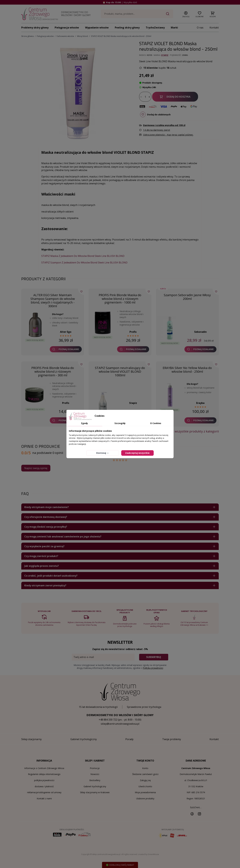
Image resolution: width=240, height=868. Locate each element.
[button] (186, 14)
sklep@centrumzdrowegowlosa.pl (120, 724)
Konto (145, 768)
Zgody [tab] (84, 423)
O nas (200, 28)
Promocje (95, 768)
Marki (174, 28)
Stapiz (165, 55)
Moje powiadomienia (145, 792)
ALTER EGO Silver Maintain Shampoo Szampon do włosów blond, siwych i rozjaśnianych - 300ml (53, 301)
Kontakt (214, 28)
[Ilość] (145, 97)
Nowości (95, 774)
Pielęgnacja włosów (67, 28)
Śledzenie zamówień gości (145, 774)
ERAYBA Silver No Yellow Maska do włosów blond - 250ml (187, 370)
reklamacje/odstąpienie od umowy (44, 792)
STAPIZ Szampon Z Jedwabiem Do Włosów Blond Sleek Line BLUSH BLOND (84, 263)
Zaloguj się (145, 780)
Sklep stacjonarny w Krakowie (95, 792)
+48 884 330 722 (108, 720)
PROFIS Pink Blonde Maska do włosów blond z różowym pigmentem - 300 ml (53, 372)
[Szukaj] (137, 14)
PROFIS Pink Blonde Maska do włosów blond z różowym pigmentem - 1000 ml (120, 299)
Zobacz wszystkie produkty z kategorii (191, 431)
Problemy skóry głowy (35, 28)
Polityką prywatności (153, 668)
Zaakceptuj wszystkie (137, 453)
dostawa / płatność (44, 786)
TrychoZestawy (155, 28)
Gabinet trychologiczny (95, 786)
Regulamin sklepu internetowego (44, 774)
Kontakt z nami (44, 798)
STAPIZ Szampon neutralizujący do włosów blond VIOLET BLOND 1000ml (120, 372)
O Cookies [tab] (156, 423)
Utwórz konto (145, 786)
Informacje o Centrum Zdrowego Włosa (44, 768)
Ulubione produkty (145, 798)
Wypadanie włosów (97, 28)
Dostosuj (103, 453)
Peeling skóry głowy (127, 28)
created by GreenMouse (149, 854)
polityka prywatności (44, 780)
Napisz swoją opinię (36, 468)
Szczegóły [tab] (120, 423)
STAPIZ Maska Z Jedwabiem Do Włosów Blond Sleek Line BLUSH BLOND (83, 256)
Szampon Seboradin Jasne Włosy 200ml (187, 297)
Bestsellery (95, 780)
